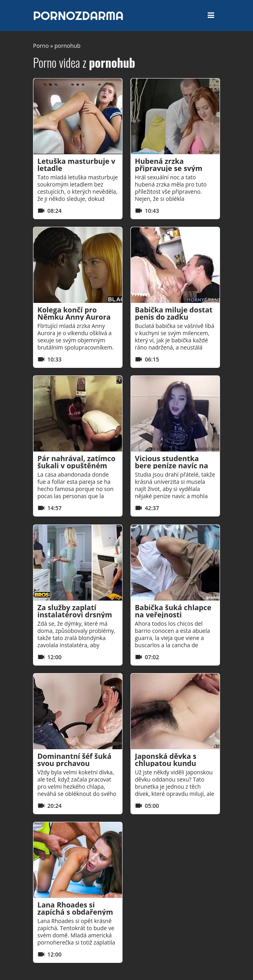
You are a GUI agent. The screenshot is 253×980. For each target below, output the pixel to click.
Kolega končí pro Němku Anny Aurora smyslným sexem (74, 317)
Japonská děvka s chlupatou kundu (166, 760)
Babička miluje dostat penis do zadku (174, 313)
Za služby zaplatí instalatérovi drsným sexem (75, 615)
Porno (41, 46)
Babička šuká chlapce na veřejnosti (173, 611)
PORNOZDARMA (78, 16)
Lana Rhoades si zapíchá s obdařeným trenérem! (75, 912)
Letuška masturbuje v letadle (76, 165)
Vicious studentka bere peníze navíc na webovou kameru (171, 465)
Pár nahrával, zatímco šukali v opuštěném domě (76, 465)
